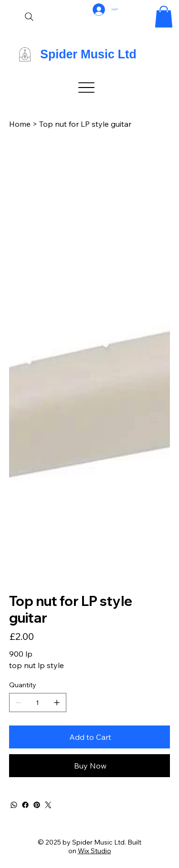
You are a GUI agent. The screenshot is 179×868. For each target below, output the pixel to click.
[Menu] (87, 88)
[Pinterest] (37, 805)
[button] (164, 16)
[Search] (29, 17)
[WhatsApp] (14, 805)
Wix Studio (95, 851)
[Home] (20, 124)
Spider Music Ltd (88, 54)
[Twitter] (48, 805)
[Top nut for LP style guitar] (85, 124)
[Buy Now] (90, 766)
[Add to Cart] (90, 737)
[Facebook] (25, 805)
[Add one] (57, 703)
